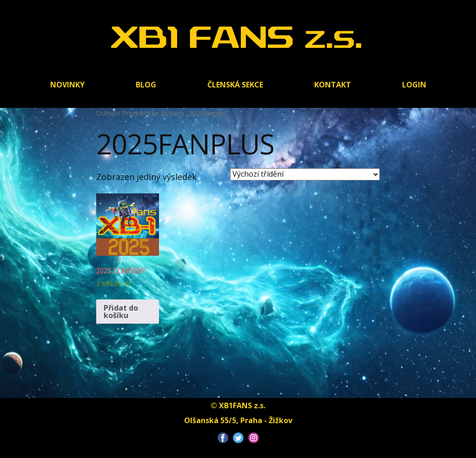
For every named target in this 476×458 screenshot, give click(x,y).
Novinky (67, 85)
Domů (106, 113)
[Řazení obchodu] (305, 174)
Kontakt (333, 85)
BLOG (146, 85)
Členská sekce (235, 85)
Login (414, 85)
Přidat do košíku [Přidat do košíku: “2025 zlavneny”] (121, 312)
